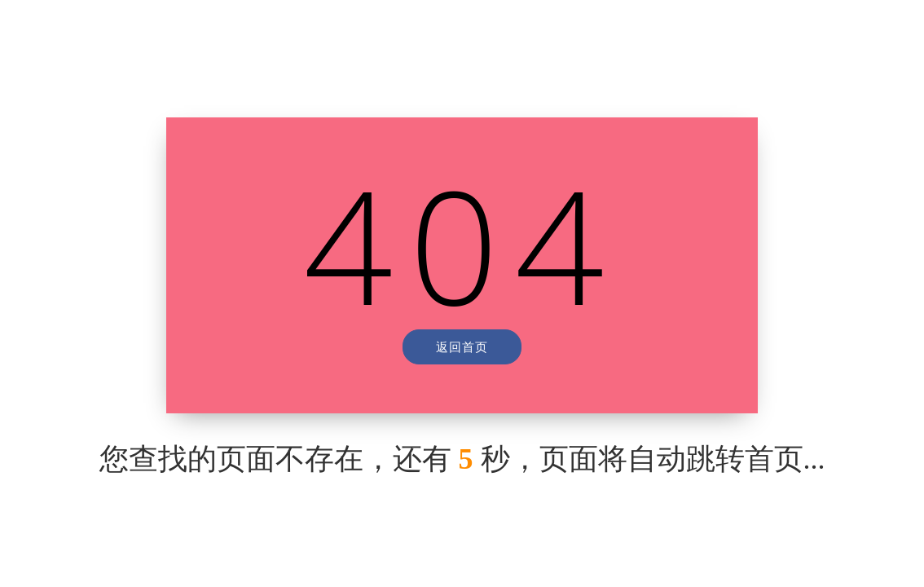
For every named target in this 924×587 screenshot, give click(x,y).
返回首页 (462, 346)
